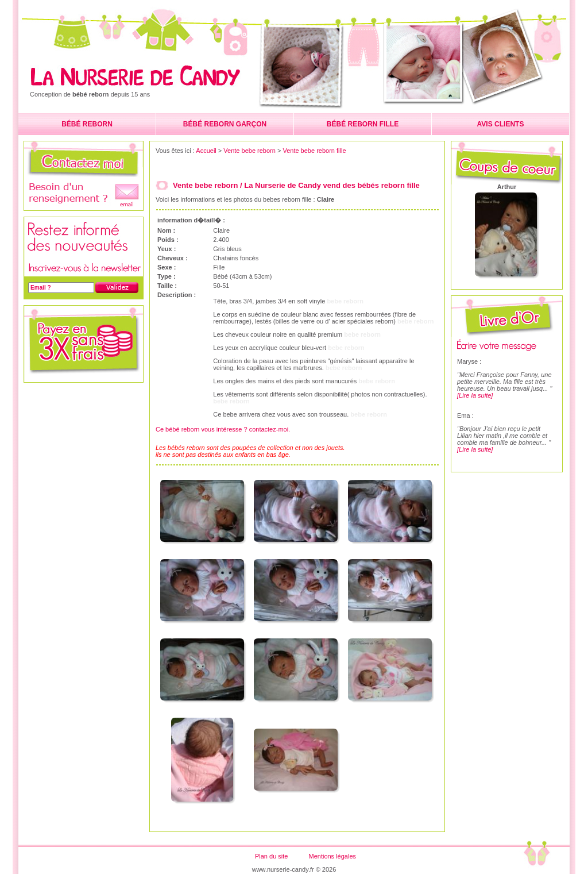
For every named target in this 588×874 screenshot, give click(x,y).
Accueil (206, 151)
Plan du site (271, 856)
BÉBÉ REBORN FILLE (363, 124)
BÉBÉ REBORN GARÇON (225, 124)
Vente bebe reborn (249, 151)
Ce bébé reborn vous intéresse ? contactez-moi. (223, 429)
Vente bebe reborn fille (314, 151)
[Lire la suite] (475, 395)
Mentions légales (332, 856)
